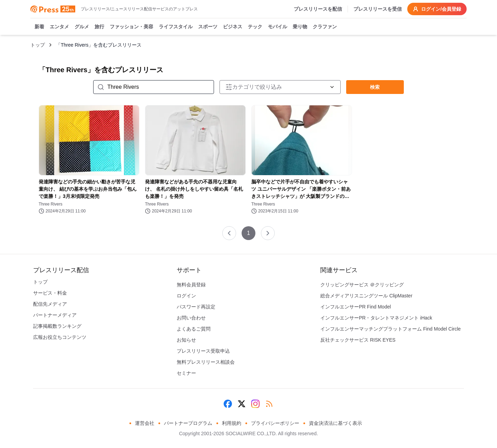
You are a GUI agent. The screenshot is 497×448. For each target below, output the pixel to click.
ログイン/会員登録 (437, 9)
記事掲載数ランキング (57, 326)
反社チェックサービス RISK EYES (358, 340)
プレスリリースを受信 (378, 9)
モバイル (277, 27)
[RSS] (269, 404)
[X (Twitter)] (242, 404)
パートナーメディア (55, 315)
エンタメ (59, 27)
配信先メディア (50, 304)
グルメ (82, 27)
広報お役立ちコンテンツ (60, 337)
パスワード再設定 (196, 307)
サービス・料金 (50, 293)
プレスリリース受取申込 (203, 351)
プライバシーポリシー (275, 423)
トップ (38, 45)
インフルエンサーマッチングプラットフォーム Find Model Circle (391, 329)
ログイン (186, 296)
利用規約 (232, 423)
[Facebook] (228, 404)
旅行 (99, 27)
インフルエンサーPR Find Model (356, 307)
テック (255, 27)
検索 (375, 87)
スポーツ (208, 27)
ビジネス (233, 27)
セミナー (186, 373)
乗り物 (300, 27)
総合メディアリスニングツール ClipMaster (366, 296)
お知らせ (186, 340)
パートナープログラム (188, 423)
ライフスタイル (176, 27)
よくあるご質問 (194, 329)
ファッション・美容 (131, 27)
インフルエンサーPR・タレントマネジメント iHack (376, 318)
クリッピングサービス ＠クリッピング (362, 285)
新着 (39, 27)
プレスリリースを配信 (318, 9)
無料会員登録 (191, 285)
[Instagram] (255, 404)
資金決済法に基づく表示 (335, 423)
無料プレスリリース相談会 (206, 362)
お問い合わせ (191, 318)
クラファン (325, 27)
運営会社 (145, 423)
